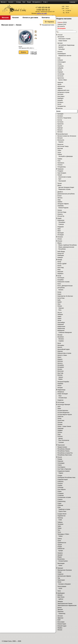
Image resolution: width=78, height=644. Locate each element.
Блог (24, 2)
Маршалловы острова (64, 353)
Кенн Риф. (61, 268)
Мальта (60, 347)
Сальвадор (61, 463)
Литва (59, 320)
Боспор (60, 120)
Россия (60, 457)
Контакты (46, 18)
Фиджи (60, 557)
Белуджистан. (62, 106)
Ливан (59, 317)
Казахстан (61, 253)
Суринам (60, 505)
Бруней (60, 126)
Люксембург (61, 322)
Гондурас (60, 171)
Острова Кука (63, 398)
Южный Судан (62, 626)
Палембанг (62, 222)
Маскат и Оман (62, 355)
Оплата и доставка (30, 18)
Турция (60, 545)
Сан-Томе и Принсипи (64, 469)
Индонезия (61, 220)
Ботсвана (60, 122)
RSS (65, 22)
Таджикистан (62, 516)
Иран (59, 231)
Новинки (60, 22)
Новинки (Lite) (62, 24)
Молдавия (61, 367)
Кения (59, 266)
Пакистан (60, 416)
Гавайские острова (64, 509)
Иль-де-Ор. (61, 216)
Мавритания (61, 326)
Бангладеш (61, 96)
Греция (60, 175)
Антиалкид (61, 74)
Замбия (60, 202)
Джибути (60, 192)
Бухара (61, 551)
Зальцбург (62, 49)
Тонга (59, 532)
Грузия (60, 183)
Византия (60, 144)
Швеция (60, 595)
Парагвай (60, 428)
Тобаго (60, 536)
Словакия (60, 493)
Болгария (60, 114)
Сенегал (60, 483)
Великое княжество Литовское (67, 136)
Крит (60, 179)
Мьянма (60, 375)
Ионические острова (65, 177)
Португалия (61, 445)
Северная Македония (65, 332)
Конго (59, 284)
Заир (59, 200)
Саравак (61, 341)
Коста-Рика (61, 298)
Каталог (11, 2)
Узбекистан (61, 549)
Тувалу (60, 539)
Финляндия (61, 563)
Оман (59, 408)
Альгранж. (61, 66)
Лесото (60, 313)
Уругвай (60, 555)
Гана (59, 161)
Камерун (60, 257)
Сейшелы (60, 481)
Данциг (61, 438)
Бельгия (60, 108)
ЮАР (59, 620)
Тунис (59, 541)
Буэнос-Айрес (63, 80)
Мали (59, 343)
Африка (60, 88)
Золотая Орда (62, 212)
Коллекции (61, 278)
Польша (60, 436)
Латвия (60, 306)
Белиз (59, 104)
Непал (59, 386)
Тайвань (60, 522)
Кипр (59, 270)
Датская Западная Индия (66, 187)
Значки (60, 210)
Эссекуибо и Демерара (66, 156)
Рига (60, 310)
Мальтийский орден (64, 349)
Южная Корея (62, 624)
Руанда (60, 459)
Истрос (60, 239)
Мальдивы (61, 345)
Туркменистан (62, 543)
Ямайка (60, 628)
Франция (60, 568)
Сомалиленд (61, 501)
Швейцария (61, 593)
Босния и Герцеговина (64, 118)
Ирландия (61, 233)
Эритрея (60, 609)
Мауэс (59, 357)
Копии (59, 292)
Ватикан (60, 132)
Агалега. (60, 52)
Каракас (61, 142)
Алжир (60, 64)
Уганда (60, 547)
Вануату (60, 130)
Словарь (19, 2)
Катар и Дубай (62, 264)
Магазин (4, 2)
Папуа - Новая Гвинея (64, 426)
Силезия (61, 442)
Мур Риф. (60, 373)
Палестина (61, 420)
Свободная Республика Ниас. (67, 477)
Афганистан (61, 86)
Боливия (60, 116)
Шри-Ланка (61, 597)
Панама (60, 424)
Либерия (60, 314)
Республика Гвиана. (64, 451)
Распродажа (62, 28)
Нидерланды (61, 390)
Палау (59, 418)
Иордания (61, 227)
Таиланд (60, 518)
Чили (59, 591)
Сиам (60, 520)
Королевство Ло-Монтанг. (65, 296)
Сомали (60, 499)
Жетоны (60, 198)
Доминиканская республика (66, 194)
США (59, 507)
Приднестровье (62, 447)
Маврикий (61, 324)
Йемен (60, 243)
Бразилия (60, 124)
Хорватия (60, 574)
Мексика (60, 361)
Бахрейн (60, 100)
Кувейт (60, 302)
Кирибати (60, 274)
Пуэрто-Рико (62, 511)
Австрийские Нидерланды (66, 45)
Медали (60, 359)
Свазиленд (62, 613)
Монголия (61, 371)
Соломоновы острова (64, 497)
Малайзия (61, 337)
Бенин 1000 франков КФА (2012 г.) (26, 47)
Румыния (60, 461)
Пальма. (60, 422)
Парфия (60, 430)
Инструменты (37, 2)
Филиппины (61, 559)
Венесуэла (61, 140)
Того (59, 530)
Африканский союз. (64, 90)
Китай (59, 276)
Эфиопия (60, 618)
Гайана (60, 154)
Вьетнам (60, 148)
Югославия (61, 622)
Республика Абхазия (64, 449)
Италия (60, 241)
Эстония (60, 616)
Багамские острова (63, 92)
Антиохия (60, 76)
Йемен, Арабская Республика (68, 245)
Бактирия (60, 94)
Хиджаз (61, 473)
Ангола (60, 70)
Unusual (60, 35)
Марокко (60, 351)
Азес (59, 58)
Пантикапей (62, 181)
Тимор (59, 528)
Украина (60, 553)
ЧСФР (60, 588)
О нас (46, 2)
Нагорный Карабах (63, 382)
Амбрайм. (61, 68)
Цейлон (61, 599)
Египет (60, 196)
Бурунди (60, 128)
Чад (59, 578)
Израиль (60, 214)
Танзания (60, 524)
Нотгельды (61, 402)
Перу (59, 434)
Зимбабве (61, 206)
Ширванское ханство (65, 56)
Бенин (58, 111)
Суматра (61, 224)
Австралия (61, 37)
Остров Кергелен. (63, 411)
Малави (60, 335)
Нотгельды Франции (64, 404)
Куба (59, 300)
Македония (61, 330)
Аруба (59, 84)
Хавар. (60, 572)
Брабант (61, 47)
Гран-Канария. (62, 173)
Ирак (59, 229)
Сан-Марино (61, 467)
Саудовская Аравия (64, 471)
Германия (60, 169)
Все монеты (61, 26)
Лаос (59, 304)
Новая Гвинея (63, 41)
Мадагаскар (61, 328)
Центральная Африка (64, 576)
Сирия (59, 491)
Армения (60, 82)
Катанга (61, 290)
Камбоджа (61, 255)
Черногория (61, 580)
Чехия (59, 582)
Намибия (60, 384)
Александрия (62, 62)
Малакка (61, 339)
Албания (60, 60)
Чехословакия (62, 586)
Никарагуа (61, 392)
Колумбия (61, 280)
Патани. (60, 432)
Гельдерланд (62, 167)
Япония (60, 630)
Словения (61, 495)
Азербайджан (62, 54)
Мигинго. (60, 363)
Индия (59, 218)
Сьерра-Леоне (62, 514)
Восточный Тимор (63, 146)
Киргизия (60, 272)
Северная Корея (63, 480)
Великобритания (63, 134)
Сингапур (60, 487)
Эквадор (60, 601)
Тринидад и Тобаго (63, 534)
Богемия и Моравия (65, 584)
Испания (60, 237)
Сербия (60, 485)
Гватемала (61, 163)
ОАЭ (59, 407)
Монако (60, 369)
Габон (59, 150)
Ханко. (60, 565)
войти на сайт (42, 13)
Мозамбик (61, 365)
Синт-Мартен (62, 489)
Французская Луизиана (65, 570)
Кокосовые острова (64, 39)
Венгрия (60, 138)
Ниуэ (60, 396)
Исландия (61, 235)
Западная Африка (63, 204)
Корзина (51, 22)
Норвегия (60, 400)
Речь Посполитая (64, 440)
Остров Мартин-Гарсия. (65, 415)
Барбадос (61, 98)
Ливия (59, 318)
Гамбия (60, 159)
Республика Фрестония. (65, 455)
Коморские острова (63, 282)
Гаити (59, 152)
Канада (60, 260)
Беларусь (60, 102)
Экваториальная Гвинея (65, 604)
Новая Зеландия (63, 394)
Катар (59, 262)
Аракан (61, 377)
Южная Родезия (63, 208)
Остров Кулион (63, 561)
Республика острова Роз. (65, 453)
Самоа (60, 465)
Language (73, 2)
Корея (59, 294)
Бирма (60, 379)
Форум (29, 2)
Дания (59, 185)
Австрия (60, 43)
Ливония (61, 308)
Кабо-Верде (61, 252)
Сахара (60, 476)
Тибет (59, 526)
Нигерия (60, 388)
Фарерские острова (64, 189)
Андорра (60, 72)
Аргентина (61, 78)
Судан (59, 503)
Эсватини (60, 611)
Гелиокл (60, 165)
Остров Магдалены (63, 412)
